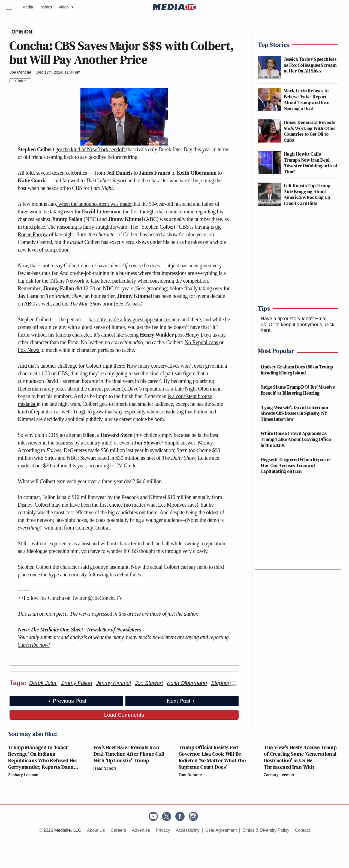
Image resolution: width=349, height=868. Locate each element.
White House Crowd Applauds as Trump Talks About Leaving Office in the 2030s (296, 439)
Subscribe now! (34, 645)
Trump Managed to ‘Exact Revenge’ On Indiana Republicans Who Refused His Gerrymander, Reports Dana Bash (43, 760)
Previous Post (67, 701)
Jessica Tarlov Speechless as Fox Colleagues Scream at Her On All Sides (310, 65)
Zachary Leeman (23, 775)
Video (66, 7)
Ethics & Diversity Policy (266, 830)
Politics (46, 7)
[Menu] (12, 7)
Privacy (163, 830)
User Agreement (221, 830)
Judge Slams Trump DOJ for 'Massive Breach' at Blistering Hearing (298, 390)
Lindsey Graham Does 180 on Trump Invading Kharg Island (297, 370)
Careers (118, 830)
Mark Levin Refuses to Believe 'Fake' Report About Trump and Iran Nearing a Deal (307, 99)
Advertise (141, 830)
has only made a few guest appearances (130, 319)
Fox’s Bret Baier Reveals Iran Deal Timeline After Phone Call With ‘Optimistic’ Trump (129, 754)
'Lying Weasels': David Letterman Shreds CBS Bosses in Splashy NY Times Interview (294, 413)
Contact (303, 830)
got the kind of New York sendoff (91, 149)
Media (28, 7)
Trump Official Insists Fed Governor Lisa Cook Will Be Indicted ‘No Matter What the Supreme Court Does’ (212, 757)
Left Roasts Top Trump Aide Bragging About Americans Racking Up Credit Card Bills (307, 194)
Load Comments (124, 715)
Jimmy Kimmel (114, 683)
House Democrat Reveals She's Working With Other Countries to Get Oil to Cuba (310, 131)
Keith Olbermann (187, 683)
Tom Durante (190, 775)
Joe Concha (20, 72)
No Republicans (202, 342)
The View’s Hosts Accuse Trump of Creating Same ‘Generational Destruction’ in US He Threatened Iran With (300, 757)
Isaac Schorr (105, 768)
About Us (96, 830)
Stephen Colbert (230, 683)
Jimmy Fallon (76, 683)
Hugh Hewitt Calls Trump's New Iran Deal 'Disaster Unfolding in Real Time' (311, 163)
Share (20, 81)
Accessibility (188, 830)
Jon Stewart (149, 683)
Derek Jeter (43, 683)
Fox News (29, 350)
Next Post (181, 701)
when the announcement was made (95, 204)
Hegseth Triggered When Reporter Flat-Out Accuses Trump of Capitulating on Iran (296, 465)
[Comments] (35, 81)
